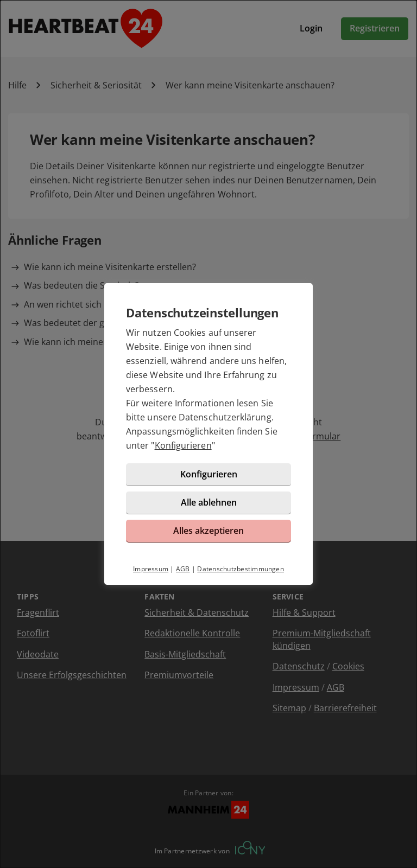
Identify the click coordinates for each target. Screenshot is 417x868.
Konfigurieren (183, 445)
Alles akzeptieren (208, 531)
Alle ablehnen (209, 502)
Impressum (151, 569)
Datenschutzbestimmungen (241, 569)
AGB (183, 569)
